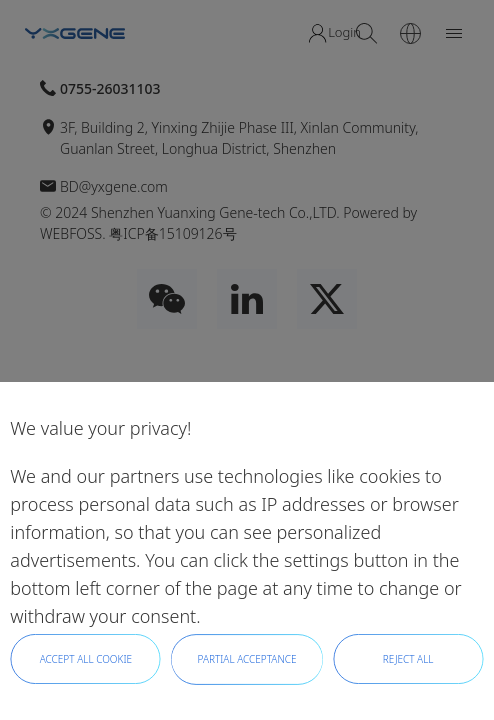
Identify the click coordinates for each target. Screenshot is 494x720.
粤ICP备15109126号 (172, 233)
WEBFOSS (71, 233)
